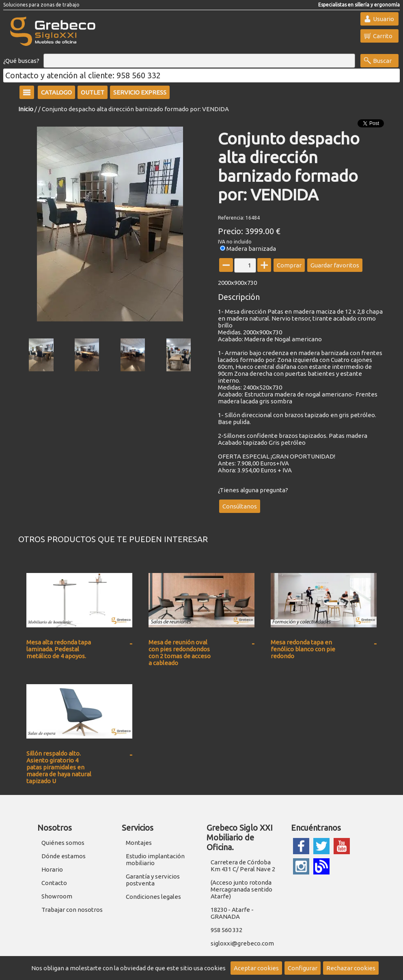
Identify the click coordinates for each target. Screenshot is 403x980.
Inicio (26, 109)
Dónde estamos (64, 856)
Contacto (54, 883)
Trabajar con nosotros (72, 910)
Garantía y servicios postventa (153, 880)
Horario (52, 869)
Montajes (139, 843)
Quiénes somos (63, 843)
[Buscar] (199, 61)
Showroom (57, 896)
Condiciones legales (153, 897)
